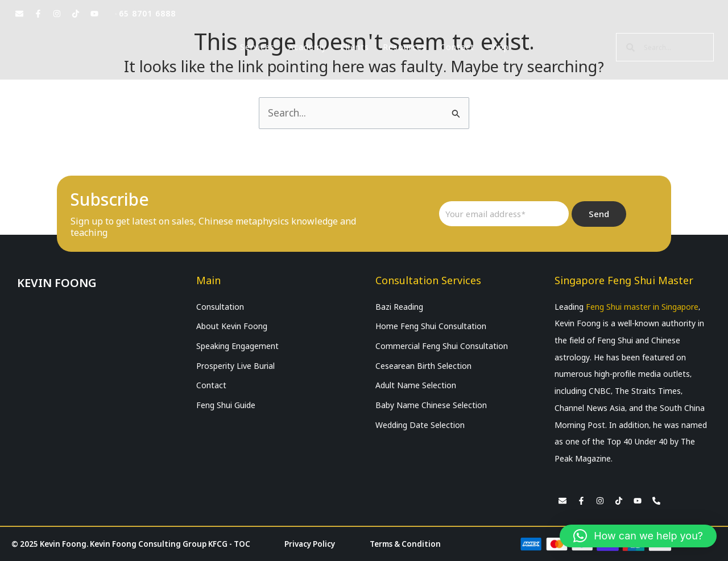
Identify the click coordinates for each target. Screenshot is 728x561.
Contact (457, 47)
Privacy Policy (317, 544)
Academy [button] (307, 47)
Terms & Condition (409, 544)
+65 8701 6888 (145, 14)
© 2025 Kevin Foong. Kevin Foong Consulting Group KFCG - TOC (136, 544)
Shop (499, 47)
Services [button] (257, 47)
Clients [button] (355, 47)
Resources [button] (405, 47)
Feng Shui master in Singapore (642, 307)
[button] (638, 536)
